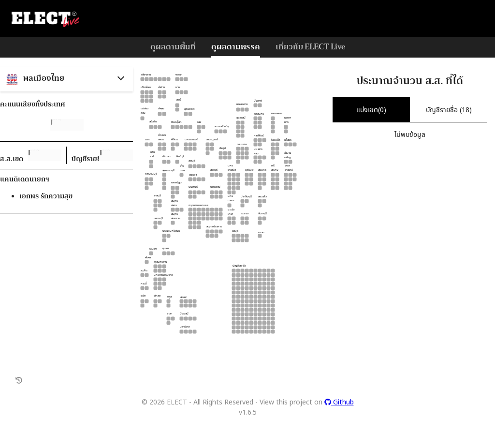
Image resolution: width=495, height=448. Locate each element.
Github (339, 402)
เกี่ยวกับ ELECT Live (310, 46)
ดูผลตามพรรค (236, 46)
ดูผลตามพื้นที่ (173, 46)
